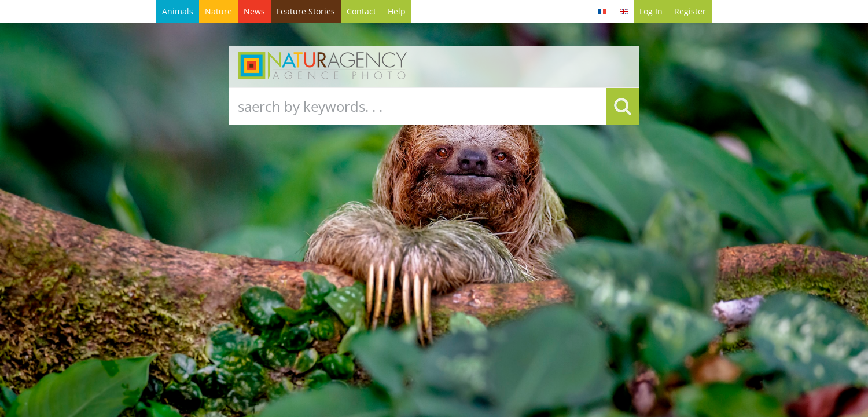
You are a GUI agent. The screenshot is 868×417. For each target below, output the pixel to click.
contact (361, 11)
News (254, 11)
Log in (651, 11)
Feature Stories (306, 11)
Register (690, 11)
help (397, 11)
